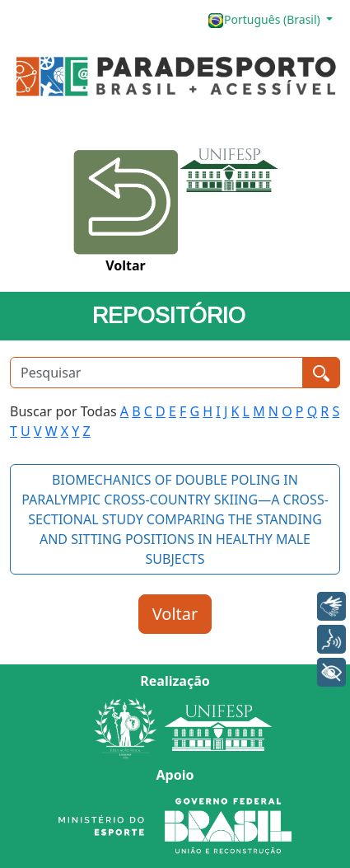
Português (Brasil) (265, 20)
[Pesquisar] (156, 373)
